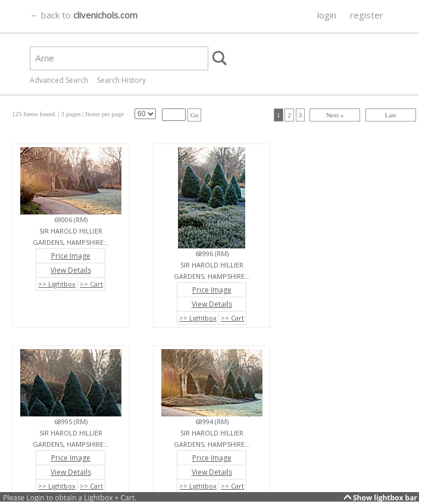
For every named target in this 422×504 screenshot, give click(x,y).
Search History (121, 80)
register (367, 15)
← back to (84, 15)
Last (391, 115)
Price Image (71, 256)
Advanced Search (59, 80)
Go (194, 115)
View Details (71, 270)
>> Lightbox (57, 284)
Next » (335, 115)
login (327, 15)
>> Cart (91, 284)
